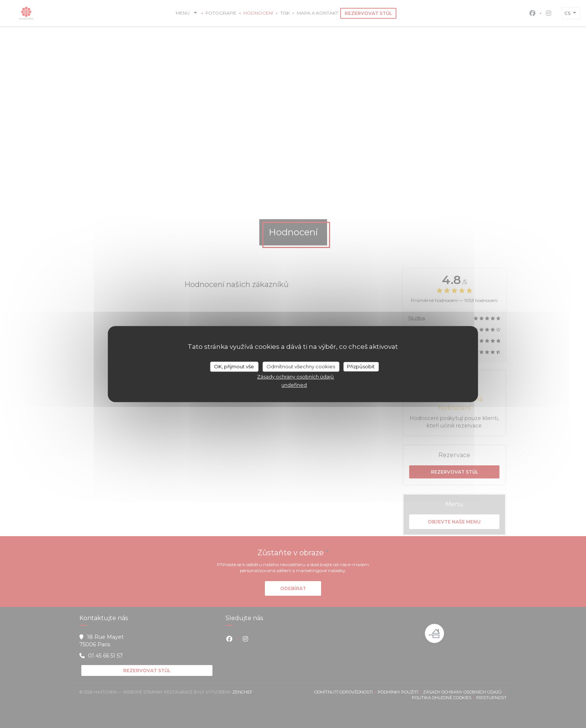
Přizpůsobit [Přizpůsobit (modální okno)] (361, 366)
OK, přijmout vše (234, 366)
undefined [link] (294, 385)
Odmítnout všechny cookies (301, 366)
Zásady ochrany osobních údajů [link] (295, 377)
